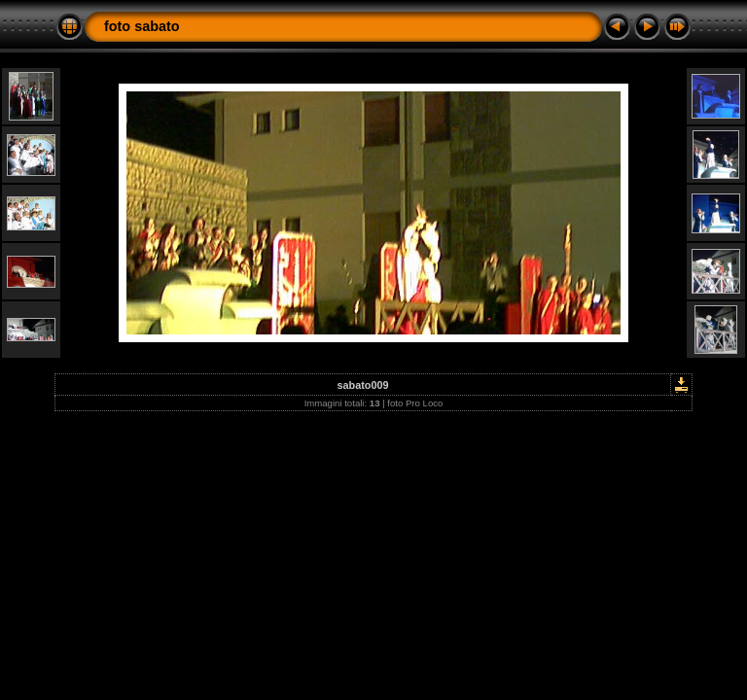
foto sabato (142, 26)
